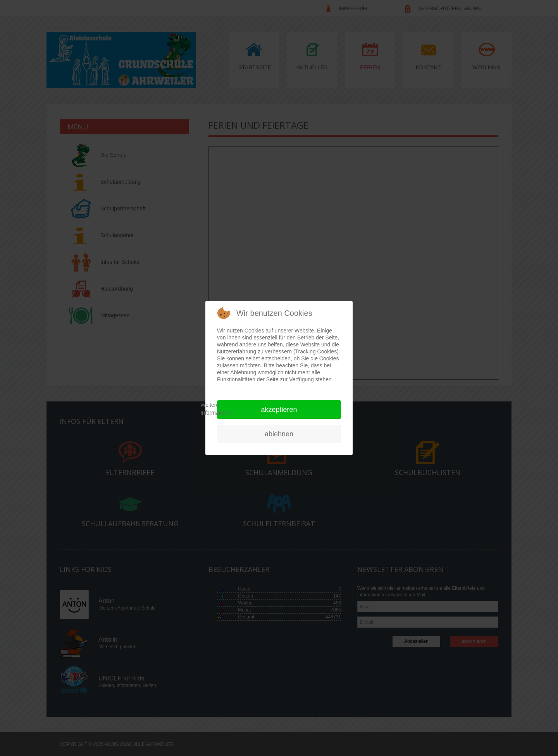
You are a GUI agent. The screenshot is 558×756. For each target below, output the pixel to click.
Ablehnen (279, 434)
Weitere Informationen (217, 409)
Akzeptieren (279, 410)
